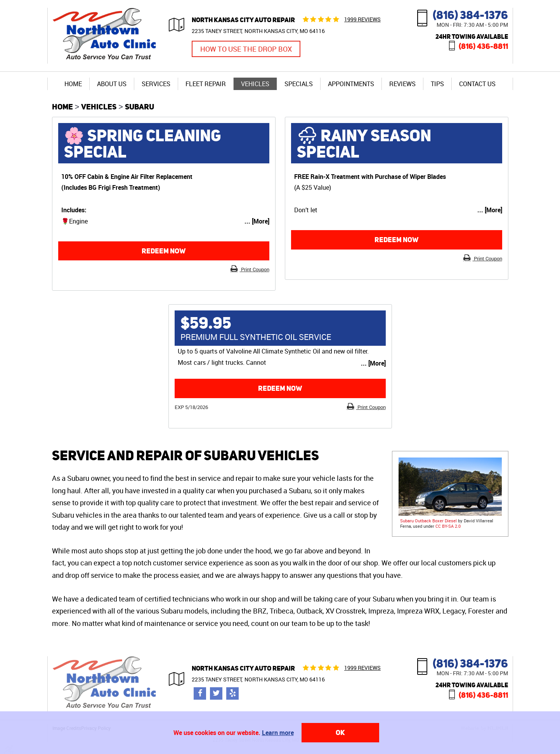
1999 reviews (362, 19)
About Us (112, 84)
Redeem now (164, 251)
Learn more (278, 733)
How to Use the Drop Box (246, 49)
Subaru (140, 107)
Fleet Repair (206, 84)
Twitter (216, 693)
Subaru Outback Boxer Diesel (428, 521)
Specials (299, 84)
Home (73, 84)
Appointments (351, 84)
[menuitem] (73, 84)
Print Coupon (255, 269)
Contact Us (477, 84)
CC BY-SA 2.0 (448, 526)
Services (156, 84)
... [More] (257, 221)
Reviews (402, 84)
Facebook (200, 693)
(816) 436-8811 (483, 46)
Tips (437, 84)
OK (340, 732)
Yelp (232, 693)
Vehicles (255, 84)
